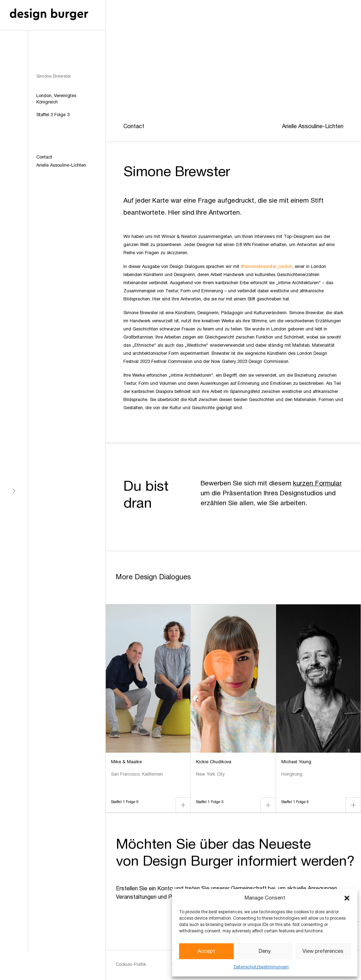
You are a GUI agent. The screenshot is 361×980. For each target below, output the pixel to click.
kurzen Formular (317, 484)
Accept (206, 951)
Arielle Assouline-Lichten (61, 166)
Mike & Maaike (126, 762)
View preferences (323, 951)
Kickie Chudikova (214, 762)
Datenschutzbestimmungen (261, 967)
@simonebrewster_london (267, 267)
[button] (347, 898)
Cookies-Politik (131, 965)
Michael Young (296, 762)
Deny (265, 951)
